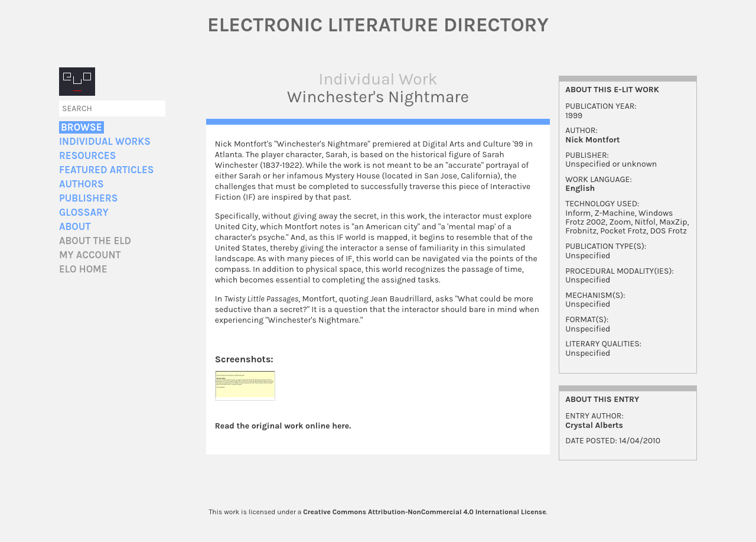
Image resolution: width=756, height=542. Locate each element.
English (580, 188)
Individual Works (105, 142)
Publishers (88, 198)
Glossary (84, 212)
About (75, 227)
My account (90, 255)
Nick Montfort (592, 140)
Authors (82, 184)
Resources (87, 156)
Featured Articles (106, 170)
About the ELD (95, 241)
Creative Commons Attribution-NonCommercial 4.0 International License (424, 512)
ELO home (83, 269)
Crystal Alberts (594, 425)
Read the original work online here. (283, 426)
